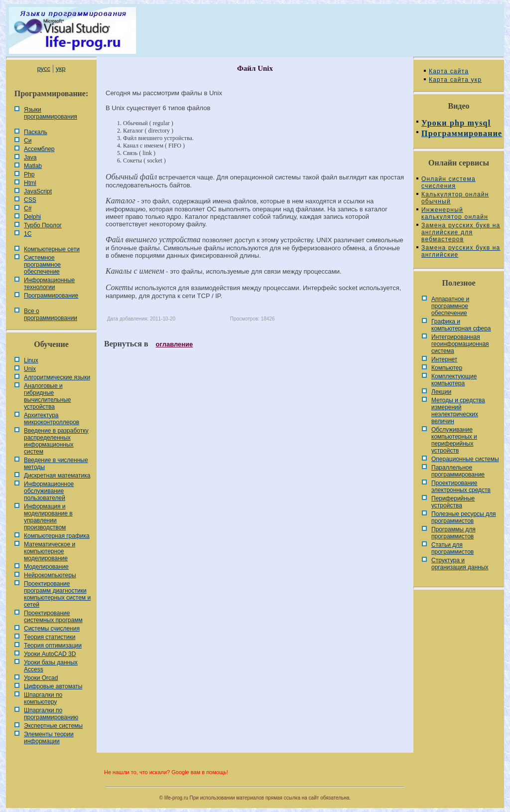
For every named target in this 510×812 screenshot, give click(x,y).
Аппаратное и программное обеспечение (450, 306)
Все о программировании (51, 315)
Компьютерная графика (57, 536)
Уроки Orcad (41, 678)
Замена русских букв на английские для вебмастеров (461, 232)
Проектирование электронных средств (461, 487)
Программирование (51, 296)
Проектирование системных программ (53, 617)
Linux (31, 360)
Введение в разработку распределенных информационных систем (56, 441)
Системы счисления (52, 629)
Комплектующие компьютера (454, 380)
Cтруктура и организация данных (460, 564)
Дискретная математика (57, 476)
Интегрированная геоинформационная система (460, 344)
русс (43, 69)
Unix (30, 369)
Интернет (444, 359)
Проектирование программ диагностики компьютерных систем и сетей (57, 594)
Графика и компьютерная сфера (461, 325)
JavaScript (38, 191)
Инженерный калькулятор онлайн (455, 213)
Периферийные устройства (453, 502)
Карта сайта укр (455, 80)
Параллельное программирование (458, 471)
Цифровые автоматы (53, 686)
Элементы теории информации (49, 738)
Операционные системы (465, 459)
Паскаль (36, 132)
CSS (30, 200)
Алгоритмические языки (57, 377)
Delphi (32, 217)
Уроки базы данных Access (51, 666)
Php (29, 174)
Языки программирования (51, 113)
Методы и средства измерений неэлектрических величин (458, 411)
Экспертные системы (53, 726)
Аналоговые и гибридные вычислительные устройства (47, 396)
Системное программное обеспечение (42, 265)
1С (28, 234)
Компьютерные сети (52, 249)
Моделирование (46, 567)
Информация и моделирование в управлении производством (48, 517)
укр (61, 69)
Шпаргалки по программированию (51, 714)
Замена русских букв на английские (461, 251)
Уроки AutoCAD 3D (50, 654)
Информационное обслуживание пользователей (49, 491)
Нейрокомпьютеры (50, 575)
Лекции (441, 392)
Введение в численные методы (56, 464)
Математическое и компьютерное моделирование (50, 551)
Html (30, 183)
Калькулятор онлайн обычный (455, 198)
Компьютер (447, 368)
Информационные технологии (49, 284)
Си (28, 141)
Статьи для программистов (452, 548)
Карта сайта (449, 71)
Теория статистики (50, 637)
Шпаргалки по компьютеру (43, 698)
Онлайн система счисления (448, 182)
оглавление (175, 344)
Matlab (33, 166)
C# (28, 208)
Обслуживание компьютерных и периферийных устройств (454, 440)
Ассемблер (39, 149)
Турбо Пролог (43, 225)
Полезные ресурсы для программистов (464, 517)
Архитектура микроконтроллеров (52, 419)
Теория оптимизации (53, 646)
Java (30, 158)
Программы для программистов (453, 533)
